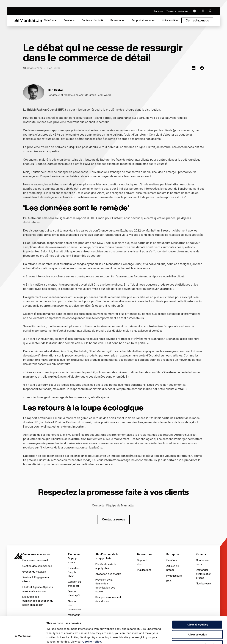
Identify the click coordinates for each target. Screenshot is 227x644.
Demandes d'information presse (204, 574)
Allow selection (197, 612)
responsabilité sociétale (86, 389)
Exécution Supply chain (74, 572)
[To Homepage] (18, 558)
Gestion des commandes (37, 566)
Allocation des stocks (108, 574)
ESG (169, 581)
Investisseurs (174, 576)
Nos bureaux (204, 583)
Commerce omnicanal (35, 560)
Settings (183, 637)
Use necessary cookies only (197, 622)
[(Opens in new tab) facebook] (202, 68)
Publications (144, 570)
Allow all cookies (197, 602)
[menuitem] (50, 20)
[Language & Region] (194, 11)
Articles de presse (173, 568)
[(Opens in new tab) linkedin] (194, 68)
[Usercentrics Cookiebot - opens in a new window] (23, 637)
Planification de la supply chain (106, 566)
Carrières (172, 560)
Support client (142, 562)
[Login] (202, 11)
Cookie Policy (92, 619)
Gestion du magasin (34, 572)
